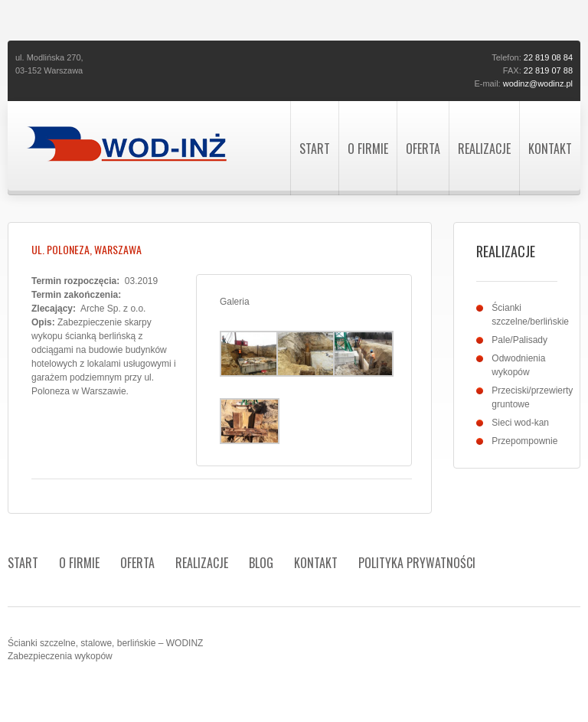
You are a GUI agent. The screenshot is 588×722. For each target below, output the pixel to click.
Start (315, 149)
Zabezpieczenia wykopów (60, 656)
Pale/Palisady (519, 340)
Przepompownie (524, 441)
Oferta (423, 149)
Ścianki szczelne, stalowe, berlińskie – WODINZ (105, 643)
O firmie (368, 149)
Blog (261, 563)
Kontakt (550, 149)
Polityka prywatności (417, 563)
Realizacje (484, 149)
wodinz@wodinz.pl (538, 83)
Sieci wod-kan (520, 423)
